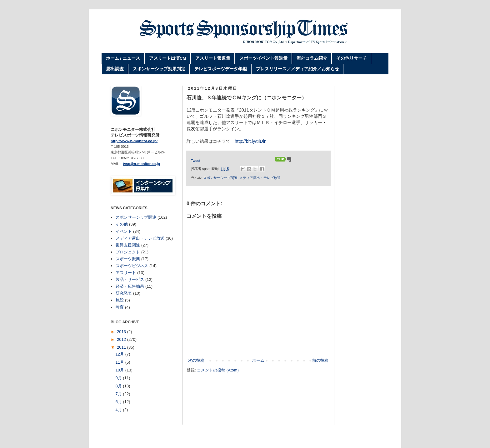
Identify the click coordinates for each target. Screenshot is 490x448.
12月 (120, 354)
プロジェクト (128, 252)
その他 (122, 224)
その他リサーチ (352, 58)
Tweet (195, 161)
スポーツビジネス (132, 266)
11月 (120, 362)
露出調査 (115, 69)
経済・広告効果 (130, 286)
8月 (119, 386)
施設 (120, 300)
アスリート (126, 273)
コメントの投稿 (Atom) (218, 370)
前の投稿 (320, 360)
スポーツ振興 (128, 259)
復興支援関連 (128, 245)
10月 (120, 370)
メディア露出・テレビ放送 (260, 178)
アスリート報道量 (213, 58)
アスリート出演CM (168, 58)
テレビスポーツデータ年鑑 (221, 69)
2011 (122, 347)
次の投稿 (196, 360)
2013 (122, 332)
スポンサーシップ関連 (220, 178)
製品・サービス (130, 279)
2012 (122, 339)
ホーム (258, 360)
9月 (119, 378)
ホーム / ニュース (123, 58)
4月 (119, 410)
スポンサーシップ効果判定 (159, 69)
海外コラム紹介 (312, 58)
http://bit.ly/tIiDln (251, 141)
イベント (124, 231)
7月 (119, 394)
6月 (119, 402)
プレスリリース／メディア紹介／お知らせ (297, 69)
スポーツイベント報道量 (263, 58)
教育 (120, 307)
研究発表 (124, 293)
